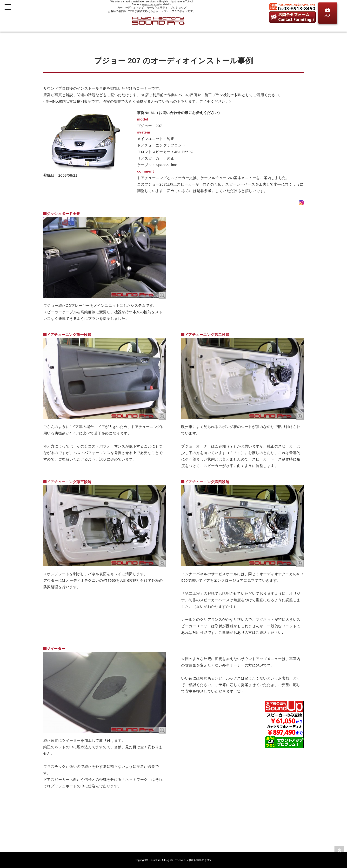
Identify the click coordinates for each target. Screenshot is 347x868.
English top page (150, 4)
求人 (328, 13)
